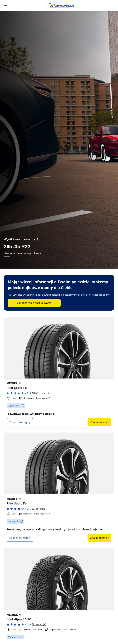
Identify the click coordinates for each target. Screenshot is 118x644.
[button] (28, 393)
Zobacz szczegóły (20, 422)
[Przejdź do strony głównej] (62, 5)
